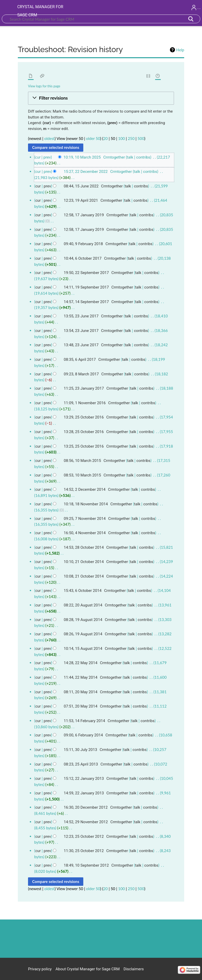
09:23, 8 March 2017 (81, 374)
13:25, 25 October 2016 (84, 446)
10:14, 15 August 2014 (83, 649)
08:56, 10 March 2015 (82, 461)
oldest (50, 138)
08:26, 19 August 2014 (83, 634)
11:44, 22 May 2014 (80, 677)
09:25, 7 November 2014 (85, 519)
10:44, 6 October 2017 (83, 258)
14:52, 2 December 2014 (85, 489)
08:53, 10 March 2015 (82, 475)
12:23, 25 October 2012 (84, 836)
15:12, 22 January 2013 (84, 779)
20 (105, 138)
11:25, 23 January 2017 (84, 388)
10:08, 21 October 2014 (84, 576)
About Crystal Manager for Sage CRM (88, 969)
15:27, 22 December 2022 (86, 172)
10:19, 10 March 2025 (82, 157)
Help (180, 50)
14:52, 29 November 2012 (86, 822)
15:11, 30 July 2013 (80, 750)
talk (130, 157)
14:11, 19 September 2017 (86, 287)
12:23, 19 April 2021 (81, 200)
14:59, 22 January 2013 (84, 793)
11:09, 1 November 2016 (85, 403)
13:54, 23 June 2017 (81, 331)
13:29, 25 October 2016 (84, 417)
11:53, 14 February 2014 (84, 721)
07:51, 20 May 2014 (80, 706)
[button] (101, 98)
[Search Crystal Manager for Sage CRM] (101, 19)
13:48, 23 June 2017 (81, 345)
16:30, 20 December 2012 (86, 807)
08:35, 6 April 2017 (80, 360)
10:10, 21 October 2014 (84, 562)
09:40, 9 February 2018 (83, 244)
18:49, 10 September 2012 (86, 865)
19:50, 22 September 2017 (86, 273)
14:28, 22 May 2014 (80, 663)
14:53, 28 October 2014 (84, 547)
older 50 (93, 138)
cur (38, 172)
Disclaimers (134, 969)
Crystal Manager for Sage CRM (40, 11)
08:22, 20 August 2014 (83, 605)
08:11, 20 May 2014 (80, 692)
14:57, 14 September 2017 (86, 302)
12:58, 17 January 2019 (84, 215)
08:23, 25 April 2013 (81, 764)
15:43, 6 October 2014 (83, 591)
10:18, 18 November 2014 (86, 504)
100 (122, 138)
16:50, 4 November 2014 (85, 533)
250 (131, 138)
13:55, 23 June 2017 (81, 316)
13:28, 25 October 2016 (84, 432)
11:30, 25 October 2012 (84, 851)
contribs (143, 157)
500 (141, 138)
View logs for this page (44, 86)
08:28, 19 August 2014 (83, 620)
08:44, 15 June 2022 (81, 186)
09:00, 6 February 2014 (83, 735)
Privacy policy (40, 969)
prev (47, 157)
